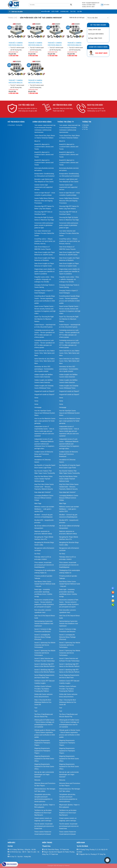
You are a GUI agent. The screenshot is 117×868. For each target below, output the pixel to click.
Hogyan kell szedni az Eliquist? (44, 391)
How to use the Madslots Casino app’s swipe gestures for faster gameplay (45, 421)
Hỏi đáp (85, 127)
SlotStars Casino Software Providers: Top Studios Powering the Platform (43, 689)
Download (64, 12)
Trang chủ (12, 18)
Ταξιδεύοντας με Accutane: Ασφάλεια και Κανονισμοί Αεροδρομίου (43, 813)
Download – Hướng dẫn (16, 125)
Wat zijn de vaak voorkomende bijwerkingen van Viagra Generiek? (44, 774)
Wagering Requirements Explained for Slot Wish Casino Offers (44, 759)
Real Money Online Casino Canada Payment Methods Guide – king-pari (45, 584)
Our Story (37, 554)
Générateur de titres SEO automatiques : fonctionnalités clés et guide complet (44, 369)
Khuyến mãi (46, 12)
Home (36, 398)
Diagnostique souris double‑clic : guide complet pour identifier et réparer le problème (45, 271)
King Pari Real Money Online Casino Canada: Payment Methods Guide (43, 479)
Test (36, 708)
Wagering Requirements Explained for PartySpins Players (42, 743)
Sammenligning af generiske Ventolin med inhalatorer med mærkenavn (44, 624)
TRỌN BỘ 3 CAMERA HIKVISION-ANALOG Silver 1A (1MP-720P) (16, 44)
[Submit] (71, 5)
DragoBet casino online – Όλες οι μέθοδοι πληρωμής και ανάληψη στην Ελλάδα (44, 279)
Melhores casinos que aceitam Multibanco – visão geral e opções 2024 (44, 509)
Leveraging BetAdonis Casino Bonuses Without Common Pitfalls (44, 498)
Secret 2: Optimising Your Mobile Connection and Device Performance (45, 645)
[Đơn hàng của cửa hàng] (98, 18)
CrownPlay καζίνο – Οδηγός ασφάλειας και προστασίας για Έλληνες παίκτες (45, 241)
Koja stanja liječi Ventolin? (43, 492)
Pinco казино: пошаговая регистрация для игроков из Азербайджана (44, 565)
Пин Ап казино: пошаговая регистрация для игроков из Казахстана (44, 826)
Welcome (37, 780)
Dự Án (80, 12)
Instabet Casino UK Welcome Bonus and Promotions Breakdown (44, 454)
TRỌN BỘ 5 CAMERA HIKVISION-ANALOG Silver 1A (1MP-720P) (55, 44)
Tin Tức (73, 12)
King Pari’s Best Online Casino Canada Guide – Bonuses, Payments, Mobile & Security (44, 487)
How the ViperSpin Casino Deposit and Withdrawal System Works (45, 413)
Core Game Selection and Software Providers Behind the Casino (44, 233)
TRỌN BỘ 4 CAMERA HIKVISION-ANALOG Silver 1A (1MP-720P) (36, 44)
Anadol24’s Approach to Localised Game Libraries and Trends (44, 147)
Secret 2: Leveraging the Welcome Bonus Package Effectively (43, 637)
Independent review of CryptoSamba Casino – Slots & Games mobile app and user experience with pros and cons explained (44, 431)
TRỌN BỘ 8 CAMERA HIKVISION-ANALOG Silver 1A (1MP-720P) (36, 82)
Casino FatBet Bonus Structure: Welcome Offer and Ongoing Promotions (44, 201)
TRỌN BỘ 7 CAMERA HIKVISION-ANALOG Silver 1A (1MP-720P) (16, 82)
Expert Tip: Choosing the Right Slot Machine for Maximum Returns (44, 319)
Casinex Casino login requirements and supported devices (43, 187)
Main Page (38, 503)
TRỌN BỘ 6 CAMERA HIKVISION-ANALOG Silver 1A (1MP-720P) (75, 44)
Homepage (38, 407)
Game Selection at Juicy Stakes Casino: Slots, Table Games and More (45, 353)
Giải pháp (55, 12)
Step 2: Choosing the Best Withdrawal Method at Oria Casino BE (43, 702)
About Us (37, 141)
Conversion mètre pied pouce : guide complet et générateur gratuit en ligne (44, 225)
